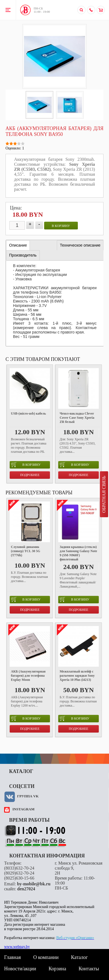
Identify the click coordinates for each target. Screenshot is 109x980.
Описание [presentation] (18, 245)
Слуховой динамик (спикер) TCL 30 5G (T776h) (26, 551)
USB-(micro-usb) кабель (29, 413)
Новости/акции (20, 969)
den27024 (26, 889)
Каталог (79, 957)
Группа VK (28, 796)
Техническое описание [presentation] (80, 245)
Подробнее (30, 475)
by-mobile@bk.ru (34, 884)
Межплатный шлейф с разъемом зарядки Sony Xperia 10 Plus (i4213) (77, 676)
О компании (46, 957)
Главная (12, 957)
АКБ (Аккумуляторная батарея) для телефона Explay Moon (28, 676)
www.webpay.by (17, 947)
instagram (23, 809)
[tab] (18, 245)
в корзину (61, 226)
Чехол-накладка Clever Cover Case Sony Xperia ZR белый (77, 418)
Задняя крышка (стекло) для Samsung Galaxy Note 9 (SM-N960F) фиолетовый (78, 553)
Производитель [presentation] (23, 255)
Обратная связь (104, 494)
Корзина (57, 969)
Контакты (89, 969)
